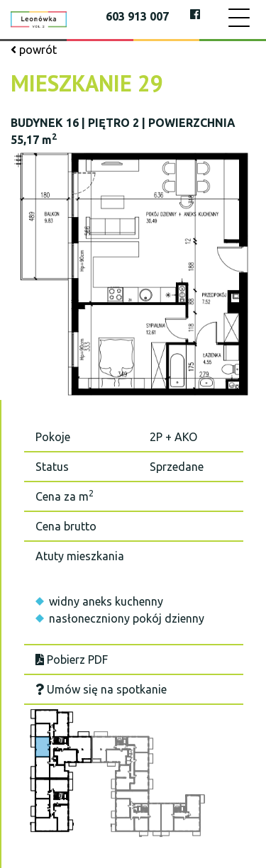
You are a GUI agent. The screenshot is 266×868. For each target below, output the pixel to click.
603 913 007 (137, 16)
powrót (34, 50)
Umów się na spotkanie (101, 689)
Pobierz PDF (72, 660)
